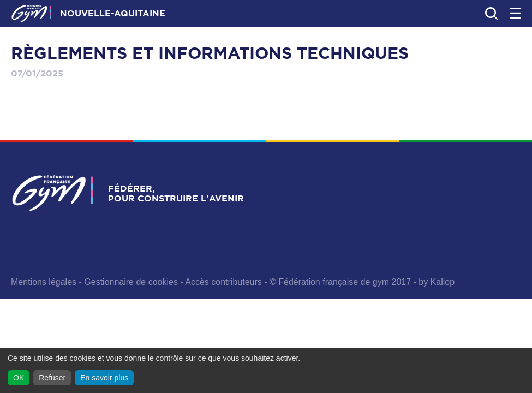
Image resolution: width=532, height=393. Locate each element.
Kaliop (443, 282)
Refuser (52, 378)
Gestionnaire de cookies (131, 282)
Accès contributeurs (223, 282)
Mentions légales (44, 282)
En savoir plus (104, 378)
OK (19, 378)
